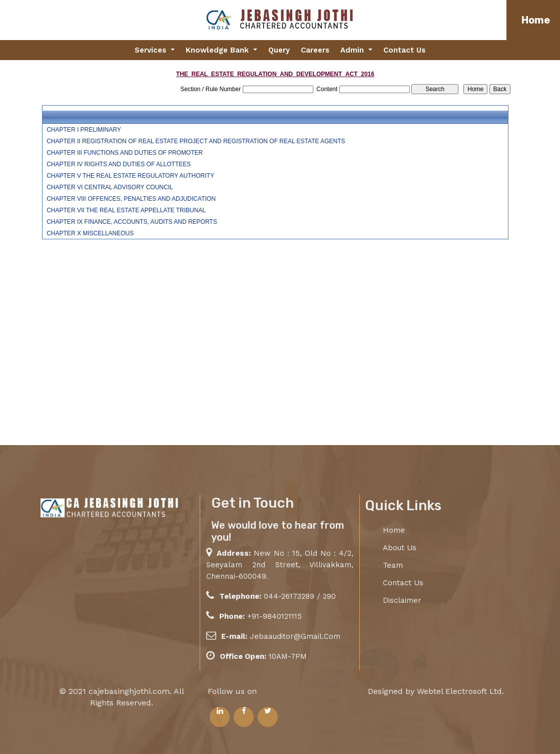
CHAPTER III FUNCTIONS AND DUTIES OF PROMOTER (125, 153)
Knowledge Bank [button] (218, 50)
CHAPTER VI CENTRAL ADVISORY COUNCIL (110, 187)
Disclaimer (402, 600)
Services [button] (152, 50)
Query (279, 50)
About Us (400, 548)
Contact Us (404, 50)
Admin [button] (353, 50)
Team (393, 565)
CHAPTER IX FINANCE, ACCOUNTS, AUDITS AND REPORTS (132, 222)
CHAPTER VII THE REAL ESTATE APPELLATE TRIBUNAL (126, 210)
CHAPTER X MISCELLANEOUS (90, 233)
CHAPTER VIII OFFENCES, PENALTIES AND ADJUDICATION (131, 199)
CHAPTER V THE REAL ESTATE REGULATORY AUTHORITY (130, 176)
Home (536, 20)
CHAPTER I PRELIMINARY (84, 130)
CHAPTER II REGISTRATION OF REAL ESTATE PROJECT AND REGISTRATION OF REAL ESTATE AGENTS (196, 141)
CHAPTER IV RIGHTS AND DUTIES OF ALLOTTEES (119, 164)
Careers (315, 50)
